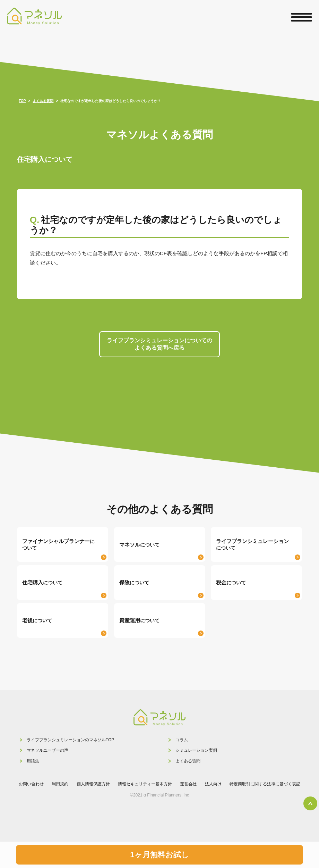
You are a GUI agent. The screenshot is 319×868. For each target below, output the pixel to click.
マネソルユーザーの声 (48, 750)
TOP (22, 101)
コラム (182, 740)
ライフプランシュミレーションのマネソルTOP (70, 740)
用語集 (33, 761)
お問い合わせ (31, 784)
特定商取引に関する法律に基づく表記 (265, 784)
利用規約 (60, 784)
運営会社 (188, 784)
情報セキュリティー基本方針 (145, 784)
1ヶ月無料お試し (159, 855)
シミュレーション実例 (196, 750)
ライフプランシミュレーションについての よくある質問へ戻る (159, 344)
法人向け (213, 784)
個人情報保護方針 (93, 784)
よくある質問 (188, 761)
